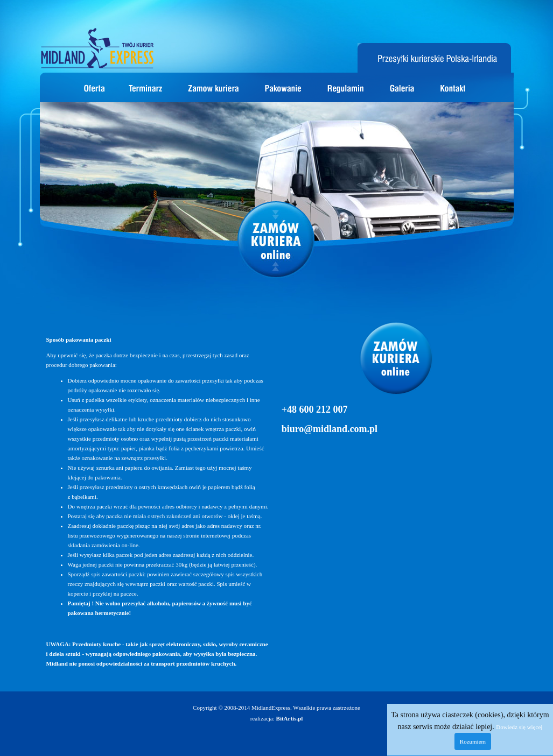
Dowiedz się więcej (519, 727)
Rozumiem (473, 741)
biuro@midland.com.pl (330, 429)
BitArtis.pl (290, 718)
